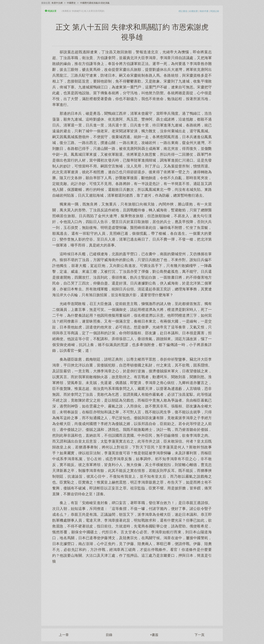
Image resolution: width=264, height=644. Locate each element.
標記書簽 (183, 11)
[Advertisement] (132, 593)
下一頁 (199, 635)
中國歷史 (71, 3)
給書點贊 (193, 11)
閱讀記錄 (215, 11)
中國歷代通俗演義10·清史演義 (95, 3)
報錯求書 (204, 11)
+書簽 (154, 635)
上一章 (64, 635)
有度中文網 (57, 3)
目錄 (109, 635)
